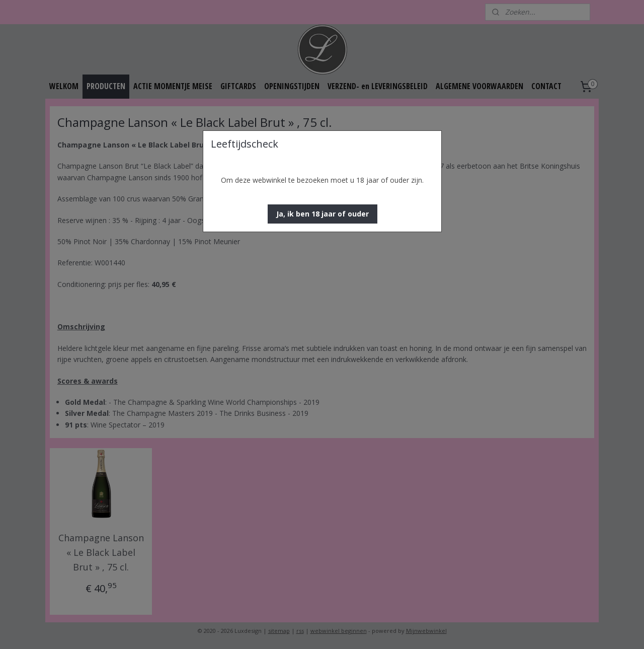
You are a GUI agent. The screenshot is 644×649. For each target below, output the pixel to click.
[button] (323, 214)
